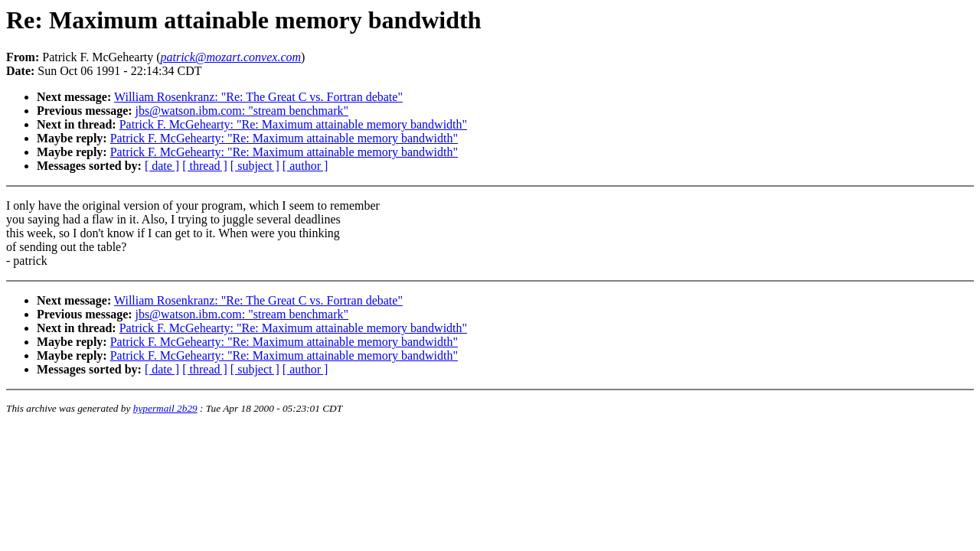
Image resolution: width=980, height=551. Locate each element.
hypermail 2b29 (165, 408)
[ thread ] (205, 166)
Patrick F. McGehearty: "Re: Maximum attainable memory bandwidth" (293, 124)
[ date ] (162, 166)
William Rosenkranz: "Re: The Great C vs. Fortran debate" (258, 97)
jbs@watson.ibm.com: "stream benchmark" (242, 111)
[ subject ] (255, 166)
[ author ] (305, 166)
